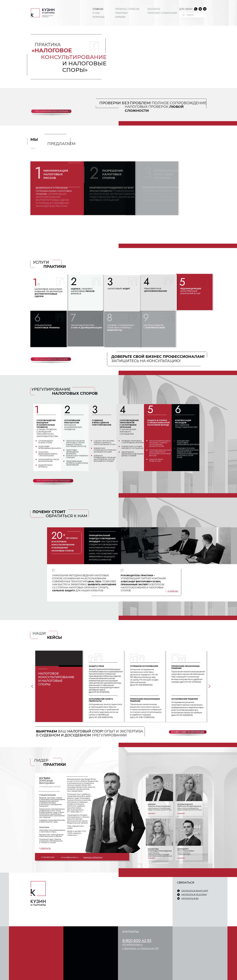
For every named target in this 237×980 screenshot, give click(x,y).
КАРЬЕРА (120, 17)
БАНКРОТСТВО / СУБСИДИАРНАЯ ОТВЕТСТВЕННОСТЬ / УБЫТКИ (87, 892)
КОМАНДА (98, 17)
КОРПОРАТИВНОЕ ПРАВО (83, 904)
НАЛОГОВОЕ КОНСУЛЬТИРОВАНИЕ (88, 887)
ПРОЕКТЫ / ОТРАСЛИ (127, 9)
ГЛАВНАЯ (98, 9)
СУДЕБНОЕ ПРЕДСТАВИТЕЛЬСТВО (87, 901)
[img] (43, 13)
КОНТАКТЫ (154, 9)
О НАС (96, 13)
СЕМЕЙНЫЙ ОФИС (79, 911)
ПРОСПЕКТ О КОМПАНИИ (162, 13)
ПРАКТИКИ (121, 13)
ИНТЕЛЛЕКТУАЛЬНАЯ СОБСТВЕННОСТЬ (90, 921)
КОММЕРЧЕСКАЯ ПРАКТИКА (84, 897)
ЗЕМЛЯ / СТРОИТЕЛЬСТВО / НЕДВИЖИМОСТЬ (93, 908)
